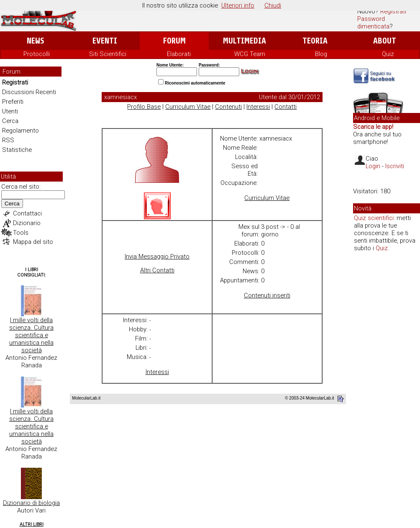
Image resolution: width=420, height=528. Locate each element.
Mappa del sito (33, 242)
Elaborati (179, 54)
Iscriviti (395, 166)
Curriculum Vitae (188, 107)
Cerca (10, 121)
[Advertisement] (387, 387)
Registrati (393, 11)
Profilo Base (144, 107)
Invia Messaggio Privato (157, 256)
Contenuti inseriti (267, 295)
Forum (174, 41)
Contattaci (27, 213)
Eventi (105, 41)
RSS (8, 140)
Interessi (258, 107)
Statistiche (17, 150)
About (385, 41)
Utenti (10, 111)
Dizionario (27, 223)
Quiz (388, 54)
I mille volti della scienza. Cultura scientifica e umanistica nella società (31, 335)
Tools (21, 233)
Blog (321, 54)
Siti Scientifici (108, 54)
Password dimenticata (373, 23)
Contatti (286, 107)
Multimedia (245, 41)
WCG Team (250, 54)
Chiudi (273, 5)
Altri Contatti (157, 270)
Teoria (315, 41)
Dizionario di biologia (31, 503)
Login (373, 166)
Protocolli (37, 54)
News (35, 41)
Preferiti (13, 102)
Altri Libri (32, 524)
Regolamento (20, 131)
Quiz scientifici (374, 218)
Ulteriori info (238, 5)
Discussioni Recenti (29, 92)
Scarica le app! (373, 127)
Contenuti (228, 107)
